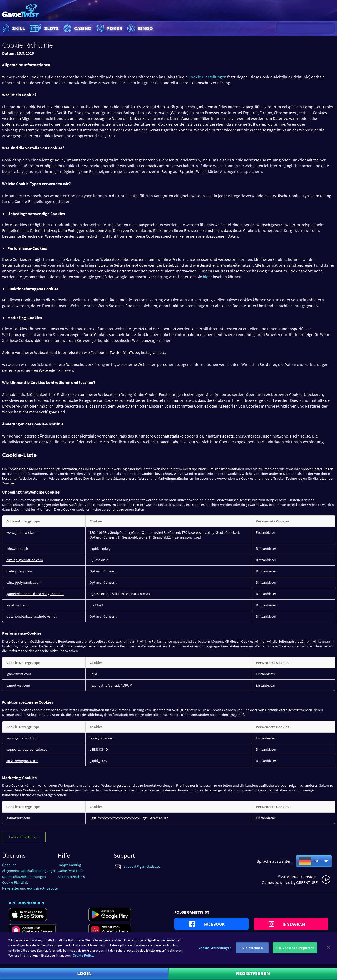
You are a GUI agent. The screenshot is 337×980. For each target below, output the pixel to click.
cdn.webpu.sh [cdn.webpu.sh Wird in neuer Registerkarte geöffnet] (17, 549)
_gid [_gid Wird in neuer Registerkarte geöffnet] (116, 685)
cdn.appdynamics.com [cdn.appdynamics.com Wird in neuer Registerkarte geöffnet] (24, 582)
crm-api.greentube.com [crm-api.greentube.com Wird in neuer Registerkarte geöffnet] (25, 560)
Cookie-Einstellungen (207, 77)
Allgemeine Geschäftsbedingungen (29, 871)
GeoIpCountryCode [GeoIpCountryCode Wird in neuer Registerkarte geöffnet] (125, 532)
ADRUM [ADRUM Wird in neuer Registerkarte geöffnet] (126, 685)
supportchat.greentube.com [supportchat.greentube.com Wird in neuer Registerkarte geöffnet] (28, 749)
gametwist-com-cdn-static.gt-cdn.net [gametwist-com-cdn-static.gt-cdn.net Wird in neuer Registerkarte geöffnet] (35, 594)
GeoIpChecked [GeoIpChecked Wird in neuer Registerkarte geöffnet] (227, 532)
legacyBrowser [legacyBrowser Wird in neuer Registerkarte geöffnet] (101, 738)
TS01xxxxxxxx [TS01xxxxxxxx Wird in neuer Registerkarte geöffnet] (192, 532)
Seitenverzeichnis (71, 877)
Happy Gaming (69, 865)
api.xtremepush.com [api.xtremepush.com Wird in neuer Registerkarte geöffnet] (22, 761)
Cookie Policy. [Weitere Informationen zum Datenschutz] (83, 959)
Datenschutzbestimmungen (24, 877)
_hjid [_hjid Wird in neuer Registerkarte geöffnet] (93, 674)
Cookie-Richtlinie (15, 882)
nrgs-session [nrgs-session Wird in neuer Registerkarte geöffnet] (181, 537)
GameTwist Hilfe (70, 871)
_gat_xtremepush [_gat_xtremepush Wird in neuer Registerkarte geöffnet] (155, 818)
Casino (77, 28)
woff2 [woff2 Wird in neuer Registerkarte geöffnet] (143, 537)
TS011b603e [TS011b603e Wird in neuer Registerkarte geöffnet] (99, 532)
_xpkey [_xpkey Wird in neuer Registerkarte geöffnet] (209, 532)
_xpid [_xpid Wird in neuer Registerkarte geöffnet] (197, 537)
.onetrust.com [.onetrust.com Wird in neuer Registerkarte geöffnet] (17, 605)
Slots (44, 28)
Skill (13, 28)
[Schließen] (329, 951)
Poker (109, 28)
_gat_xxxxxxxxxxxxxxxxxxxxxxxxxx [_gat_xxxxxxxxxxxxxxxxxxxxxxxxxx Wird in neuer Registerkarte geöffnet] (114, 818)
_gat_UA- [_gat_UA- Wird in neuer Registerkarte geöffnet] (104, 685)
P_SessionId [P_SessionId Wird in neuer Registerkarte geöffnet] (128, 537)
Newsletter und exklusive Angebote (30, 888)
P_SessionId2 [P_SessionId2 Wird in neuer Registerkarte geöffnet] (159, 537)
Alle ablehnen (252, 951)
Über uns (9, 865)
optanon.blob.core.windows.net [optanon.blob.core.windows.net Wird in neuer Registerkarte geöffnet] (31, 616)
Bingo (139, 28)
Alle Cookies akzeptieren (295, 951)
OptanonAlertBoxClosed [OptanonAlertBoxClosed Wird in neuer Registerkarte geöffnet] (161, 532)
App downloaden (27, 903)
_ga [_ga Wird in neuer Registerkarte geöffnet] (92, 685)
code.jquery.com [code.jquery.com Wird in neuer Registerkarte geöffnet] (19, 571)
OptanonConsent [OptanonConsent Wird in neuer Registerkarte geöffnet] (103, 537)
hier (206, 277)
